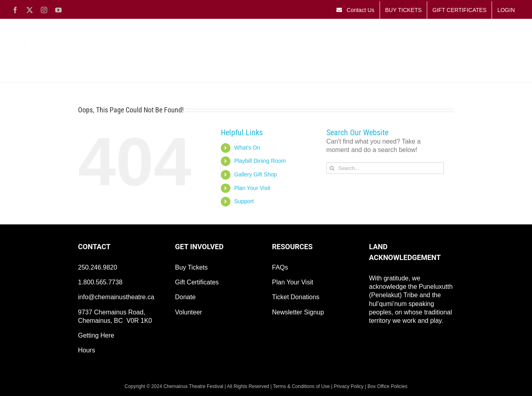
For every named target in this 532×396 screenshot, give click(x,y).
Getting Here (96, 335)
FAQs (280, 267)
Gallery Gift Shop (255, 174)
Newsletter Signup (298, 312)
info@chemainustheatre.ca (116, 297)
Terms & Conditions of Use (301, 386)
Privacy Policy (349, 386)
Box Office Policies (388, 386)
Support (244, 201)
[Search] (332, 168)
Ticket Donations (296, 297)
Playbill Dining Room (260, 161)
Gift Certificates (197, 282)
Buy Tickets (192, 267)
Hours (87, 350)
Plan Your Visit (252, 188)
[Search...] (385, 168)
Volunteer (189, 312)
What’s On (247, 148)
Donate (186, 297)
